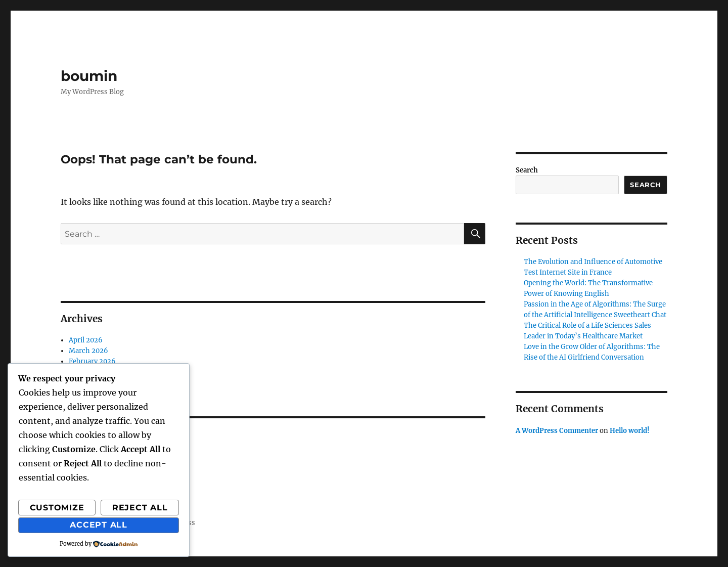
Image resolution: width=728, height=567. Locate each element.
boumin (89, 76)
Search (527, 170)
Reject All (140, 508)
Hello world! (630, 431)
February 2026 (92, 361)
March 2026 (88, 351)
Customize (57, 508)
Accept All (99, 525)
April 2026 (86, 340)
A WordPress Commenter (557, 431)
